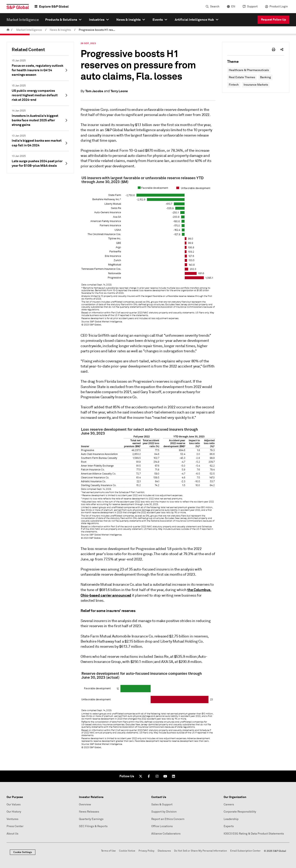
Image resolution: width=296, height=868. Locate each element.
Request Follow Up (273, 20)
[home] (8, 30)
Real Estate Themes (242, 77)
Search (215, 6)
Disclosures (164, 851)
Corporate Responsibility (240, 812)
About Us (12, 834)
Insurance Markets (256, 85)
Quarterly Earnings (91, 819)
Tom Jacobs (94, 91)
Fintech (234, 85)
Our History (14, 812)
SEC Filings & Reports (93, 826)
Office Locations (162, 826)
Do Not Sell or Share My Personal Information (201, 851)
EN (233, 6)
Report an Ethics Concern (168, 819)
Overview (85, 804)
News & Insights (60, 30)
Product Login (279, 6)
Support (252, 6)
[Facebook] (149, 776)
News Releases (89, 812)
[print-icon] (274, 49)
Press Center (15, 826)
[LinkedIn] (173, 776)
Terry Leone (119, 91)
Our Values (14, 804)
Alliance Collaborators (166, 834)
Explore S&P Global (54, 6)
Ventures (12, 819)
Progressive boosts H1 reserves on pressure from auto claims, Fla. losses (98, 30)
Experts (229, 826)
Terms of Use (108, 851)
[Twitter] (141, 776)
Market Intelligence (29, 30)
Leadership (231, 819)
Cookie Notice (127, 851)
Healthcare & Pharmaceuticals (249, 70)
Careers (229, 804)
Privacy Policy (146, 851)
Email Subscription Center (245, 851)
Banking (265, 77)
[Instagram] (157, 776)
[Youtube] (165, 776)
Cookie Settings (23, 852)
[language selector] (231, 7)
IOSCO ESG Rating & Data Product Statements (254, 834)
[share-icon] (282, 49)
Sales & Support (162, 804)
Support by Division (164, 812)
